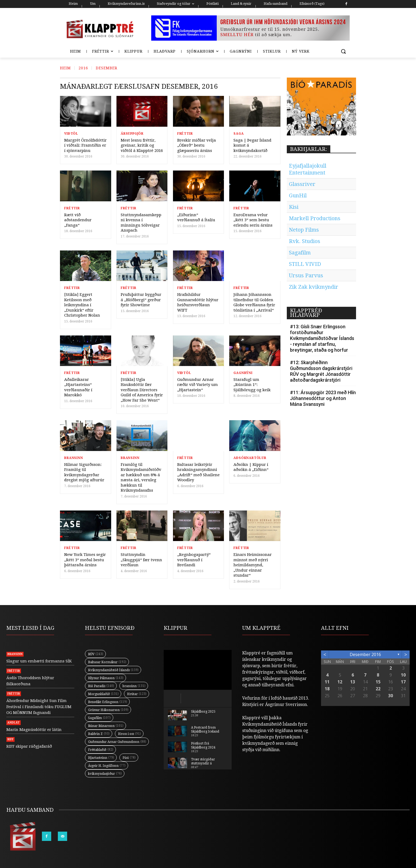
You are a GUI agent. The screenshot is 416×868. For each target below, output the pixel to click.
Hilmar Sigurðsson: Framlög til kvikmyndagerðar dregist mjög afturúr (84, 472)
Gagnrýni (243, 373)
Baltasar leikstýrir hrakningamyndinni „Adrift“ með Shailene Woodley (198, 472)
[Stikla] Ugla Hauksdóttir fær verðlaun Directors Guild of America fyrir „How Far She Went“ (142, 390)
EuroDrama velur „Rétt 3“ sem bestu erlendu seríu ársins (253, 220)
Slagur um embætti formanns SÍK (39, 661)
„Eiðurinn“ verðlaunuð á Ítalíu (196, 218)
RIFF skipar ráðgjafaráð (29, 746)
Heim (65, 68)
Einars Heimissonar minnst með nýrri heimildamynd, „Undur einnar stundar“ (253, 565)
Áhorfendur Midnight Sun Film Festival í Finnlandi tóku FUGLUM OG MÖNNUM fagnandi (39, 707)
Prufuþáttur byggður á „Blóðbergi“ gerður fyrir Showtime (141, 300)
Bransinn (73, 458)
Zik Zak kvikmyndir (314, 287)
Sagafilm (300, 253)
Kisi (294, 207)
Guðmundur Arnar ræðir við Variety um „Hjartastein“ (198, 385)
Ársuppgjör (132, 134)
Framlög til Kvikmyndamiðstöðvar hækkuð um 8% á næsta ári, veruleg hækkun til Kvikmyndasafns (141, 478)
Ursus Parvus (306, 275)
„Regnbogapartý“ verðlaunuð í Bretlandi (194, 560)
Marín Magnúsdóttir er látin (34, 730)
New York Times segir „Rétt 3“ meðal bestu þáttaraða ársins (85, 560)
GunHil (298, 195)
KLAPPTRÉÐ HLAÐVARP (306, 313)
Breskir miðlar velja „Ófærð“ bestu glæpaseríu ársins (197, 145)
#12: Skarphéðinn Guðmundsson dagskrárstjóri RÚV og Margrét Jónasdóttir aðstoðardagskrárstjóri (321, 371)
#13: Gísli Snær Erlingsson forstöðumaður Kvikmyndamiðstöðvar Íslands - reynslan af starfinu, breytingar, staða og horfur (322, 338)
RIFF (10, 739)
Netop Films (304, 230)
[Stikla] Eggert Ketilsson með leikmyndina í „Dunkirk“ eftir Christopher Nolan (82, 305)
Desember (107, 68)
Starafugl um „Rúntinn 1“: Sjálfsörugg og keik (252, 385)
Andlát (14, 723)
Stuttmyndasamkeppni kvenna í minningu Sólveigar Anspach (141, 223)
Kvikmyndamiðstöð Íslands (270, 724)
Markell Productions (315, 218)
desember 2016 (365, 654)
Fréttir (185, 134)
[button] (343, 51)
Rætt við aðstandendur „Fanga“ (78, 220)
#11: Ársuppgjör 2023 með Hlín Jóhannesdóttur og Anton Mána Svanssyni (323, 398)
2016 (83, 68)
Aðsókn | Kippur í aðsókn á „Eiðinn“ (251, 467)
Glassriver (302, 184)
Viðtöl (71, 134)
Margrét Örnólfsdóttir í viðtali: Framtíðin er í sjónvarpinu (85, 145)
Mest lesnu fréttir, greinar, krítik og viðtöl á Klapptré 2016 (142, 145)
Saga (239, 134)
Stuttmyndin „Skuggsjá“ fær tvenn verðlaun (141, 560)
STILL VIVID (305, 264)
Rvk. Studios (305, 241)
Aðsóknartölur (250, 458)
